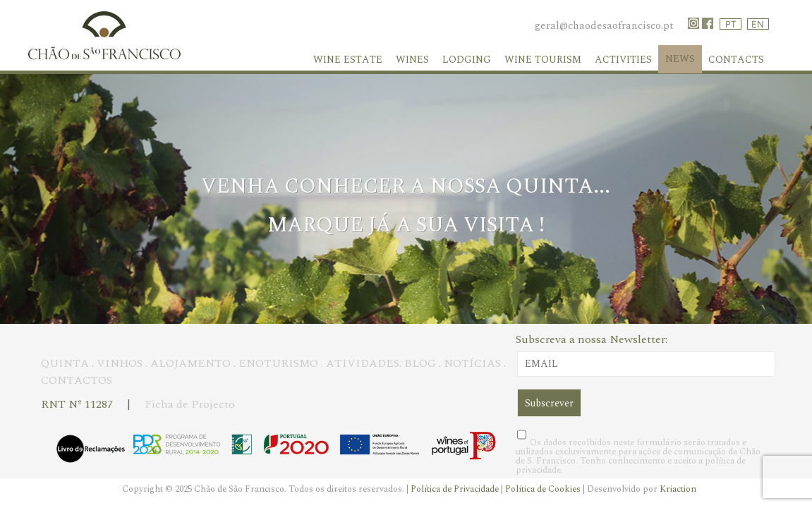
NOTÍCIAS (472, 363)
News (680, 59)
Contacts (736, 60)
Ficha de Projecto (190, 404)
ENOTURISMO (278, 363)
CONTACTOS (77, 380)
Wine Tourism (543, 60)
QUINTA (65, 363)
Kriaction (678, 489)
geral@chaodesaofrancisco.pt (604, 26)
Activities (623, 60)
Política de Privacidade (456, 489)
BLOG (420, 363)
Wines (412, 60)
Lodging (467, 60)
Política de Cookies (544, 489)
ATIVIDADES (363, 363)
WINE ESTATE (348, 60)
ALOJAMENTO (190, 363)
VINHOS (120, 363)
